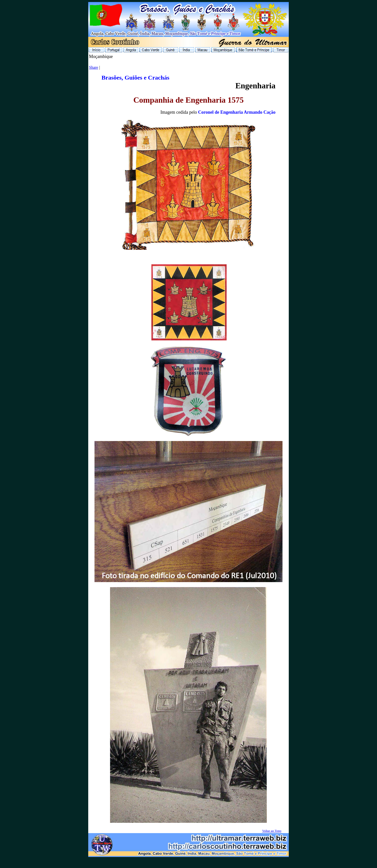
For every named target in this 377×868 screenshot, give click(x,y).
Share (93, 67)
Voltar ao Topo (272, 831)
